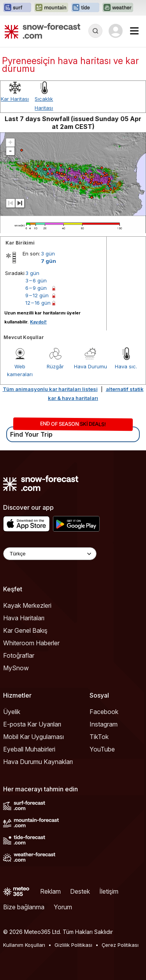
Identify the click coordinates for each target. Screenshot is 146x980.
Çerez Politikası (120, 945)
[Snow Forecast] (42, 31)
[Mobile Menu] (134, 31)
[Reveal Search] (95, 31)
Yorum (63, 907)
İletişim (109, 891)
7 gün (48, 261)
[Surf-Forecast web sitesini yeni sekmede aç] (17, 8)
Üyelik (12, 712)
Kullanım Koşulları (24, 945)
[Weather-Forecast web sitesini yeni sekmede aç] (118, 8)
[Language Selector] (50, 554)
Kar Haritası (15, 99)
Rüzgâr (55, 366)
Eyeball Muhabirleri (29, 749)
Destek (80, 891)
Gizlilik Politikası (73, 945)
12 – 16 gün (38, 303)
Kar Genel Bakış (25, 630)
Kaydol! (38, 322)
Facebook (104, 712)
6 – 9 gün (36, 288)
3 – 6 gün (36, 280)
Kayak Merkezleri (27, 605)
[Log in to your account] (116, 31)
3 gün (48, 253)
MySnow (16, 668)
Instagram (104, 724)
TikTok (99, 737)
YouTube (102, 749)
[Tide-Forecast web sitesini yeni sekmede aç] (85, 8)
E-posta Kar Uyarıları (32, 724)
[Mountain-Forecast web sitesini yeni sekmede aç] (51, 8)
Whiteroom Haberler (31, 643)
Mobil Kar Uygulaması (33, 737)
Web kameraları (20, 370)
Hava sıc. (126, 366)
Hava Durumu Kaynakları (38, 762)
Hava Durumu (91, 366)
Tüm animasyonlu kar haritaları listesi (50, 389)
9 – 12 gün (37, 295)
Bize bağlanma (24, 907)
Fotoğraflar (19, 655)
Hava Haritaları (24, 618)
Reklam (50, 891)
